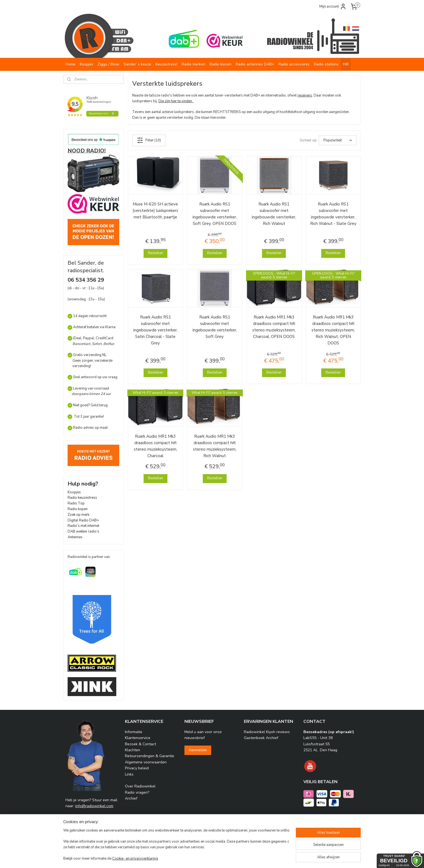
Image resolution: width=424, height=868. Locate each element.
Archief (131, 798)
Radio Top (76, 503)
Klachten (132, 750)
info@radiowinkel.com (94, 806)
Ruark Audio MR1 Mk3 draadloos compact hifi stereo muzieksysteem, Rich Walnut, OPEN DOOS (333, 330)
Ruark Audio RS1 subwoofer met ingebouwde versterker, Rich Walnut (274, 214)
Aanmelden (198, 750)
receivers (305, 95)
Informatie (134, 732)
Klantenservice (138, 738)
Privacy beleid (137, 768)
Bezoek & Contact (140, 744)
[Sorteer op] (338, 140)
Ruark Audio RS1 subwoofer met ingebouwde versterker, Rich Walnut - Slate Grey (333, 214)
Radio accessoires (294, 64)
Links (129, 774)
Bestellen (155, 253)
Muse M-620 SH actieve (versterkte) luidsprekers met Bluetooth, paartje (155, 211)
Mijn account (333, 6)
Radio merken (193, 64)
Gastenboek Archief (261, 738)
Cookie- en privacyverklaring (135, 859)
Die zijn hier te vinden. (176, 101)
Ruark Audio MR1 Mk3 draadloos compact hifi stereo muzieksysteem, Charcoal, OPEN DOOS (274, 327)
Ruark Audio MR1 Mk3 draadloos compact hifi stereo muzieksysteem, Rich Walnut (215, 446)
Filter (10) (149, 140)
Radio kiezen (221, 64)
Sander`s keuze (137, 64)
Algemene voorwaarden (146, 762)
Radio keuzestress (82, 498)
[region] (176, 845)
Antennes (75, 537)
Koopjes (87, 64)
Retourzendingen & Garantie (150, 756)
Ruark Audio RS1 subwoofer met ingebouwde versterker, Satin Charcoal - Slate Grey (155, 330)
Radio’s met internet (83, 526)
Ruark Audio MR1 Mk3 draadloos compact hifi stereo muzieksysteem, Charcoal (155, 446)
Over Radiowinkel (140, 786)
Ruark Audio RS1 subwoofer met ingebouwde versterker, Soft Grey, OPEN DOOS (215, 214)
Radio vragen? (137, 792)
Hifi (346, 64)
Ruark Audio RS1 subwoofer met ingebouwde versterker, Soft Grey (215, 327)
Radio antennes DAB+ (255, 64)
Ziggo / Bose (108, 64)
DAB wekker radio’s (83, 531)
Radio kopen (78, 509)
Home (70, 64)
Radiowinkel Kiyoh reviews (267, 732)
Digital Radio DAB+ (83, 520)
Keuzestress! (166, 64)
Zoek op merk (78, 515)
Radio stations (326, 64)
